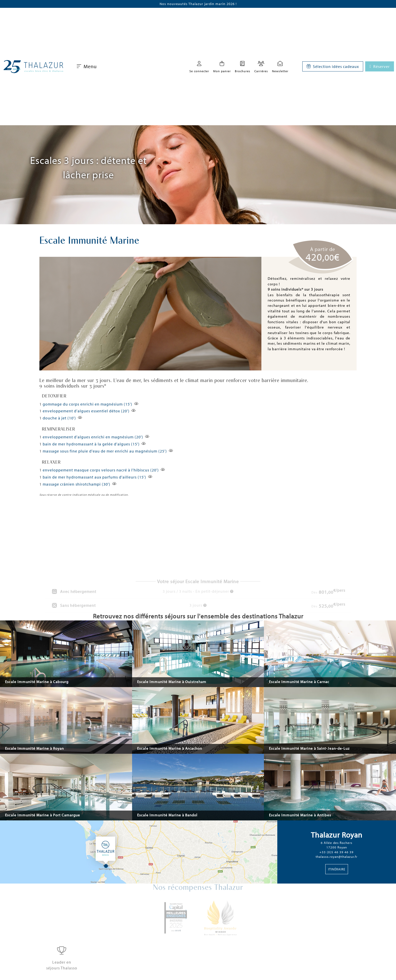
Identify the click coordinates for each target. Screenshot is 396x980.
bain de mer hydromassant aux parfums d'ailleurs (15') (94, 477)
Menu (87, 66)
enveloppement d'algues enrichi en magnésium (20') (93, 437)
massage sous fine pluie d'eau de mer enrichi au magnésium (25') (105, 451)
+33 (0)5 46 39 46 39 (337, 852)
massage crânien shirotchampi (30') (77, 484)
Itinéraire (337, 869)
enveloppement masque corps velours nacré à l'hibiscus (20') (101, 470)
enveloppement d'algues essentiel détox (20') (86, 411)
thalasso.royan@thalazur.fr (337, 857)
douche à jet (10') (59, 418)
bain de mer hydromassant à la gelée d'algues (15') (91, 444)
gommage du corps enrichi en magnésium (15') (88, 404)
